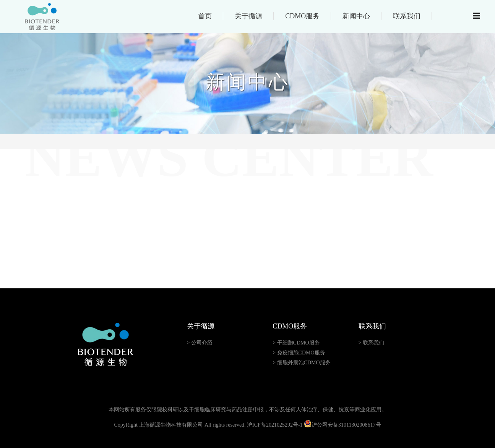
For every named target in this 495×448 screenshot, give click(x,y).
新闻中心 (356, 16)
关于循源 (248, 16)
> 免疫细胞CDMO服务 (299, 353)
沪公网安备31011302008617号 (342, 425)
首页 (205, 16)
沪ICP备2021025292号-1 (275, 425)
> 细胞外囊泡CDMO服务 (301, 363)
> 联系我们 (371, 343)
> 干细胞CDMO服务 (296, 343)
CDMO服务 (302, 16)
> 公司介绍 (200, 343)
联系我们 (407, 16)
